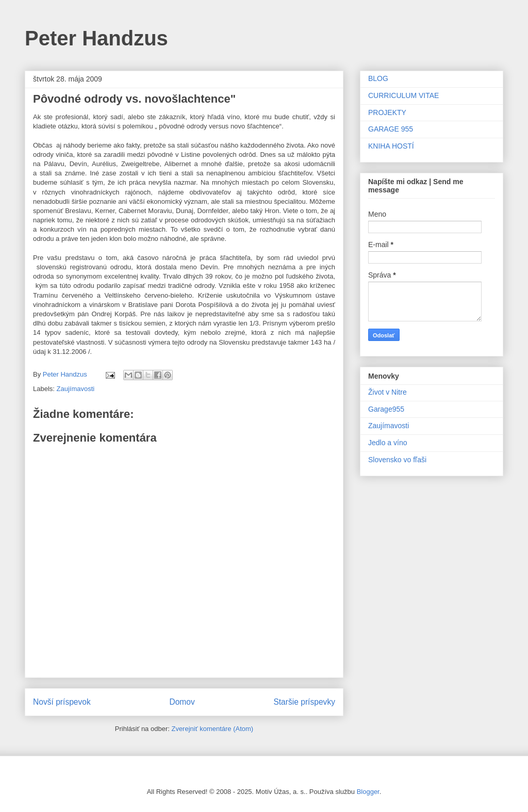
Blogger (368, 792)
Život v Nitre (387, 392)
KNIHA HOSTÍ (391, 146)
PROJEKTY (387, 112)
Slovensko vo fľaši (397, 460)
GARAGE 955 (391, 129)
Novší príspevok (62, 702)
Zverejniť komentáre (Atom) (212, 729)
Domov (182, 702)
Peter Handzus (96, 38)
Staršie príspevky (304, 702)
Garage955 (386, 409)
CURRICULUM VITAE (403, 95)
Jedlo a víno (388, 443)
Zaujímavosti (76, 389)
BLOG (378, 78)
